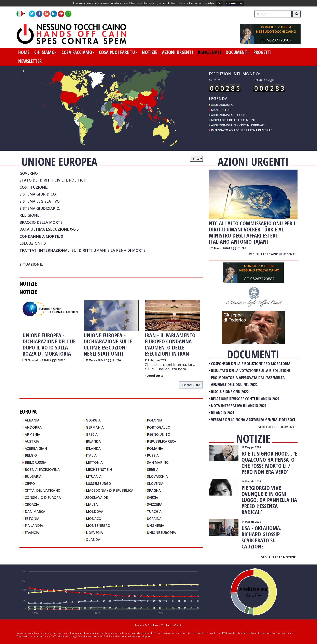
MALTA (92, 504)
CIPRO (30, 483)
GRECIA (92, 434)
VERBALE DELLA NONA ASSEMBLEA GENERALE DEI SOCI (253, 420)
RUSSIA (153, 455)
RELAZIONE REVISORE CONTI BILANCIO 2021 (245, 399)
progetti (263, 52)
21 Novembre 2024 (36, 360)
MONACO (94, 519)
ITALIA (91, 455)
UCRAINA (154, 519)
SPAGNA (154, 490)
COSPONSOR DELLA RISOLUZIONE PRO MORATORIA (251, 364)
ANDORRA (33, 427)
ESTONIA (32, 519)
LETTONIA (94, 462)
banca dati (209, 52)
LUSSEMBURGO (98, 483)
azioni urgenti (177, 52)
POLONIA (155, 420)
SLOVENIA (155, 483)
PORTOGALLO (159, 427)
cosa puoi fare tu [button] (118, 52)
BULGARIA (33, 476)
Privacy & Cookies (146, 625)
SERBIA (153, 469)
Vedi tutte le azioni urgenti (273, 254)
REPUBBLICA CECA (162, 441)
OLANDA (93, 539)
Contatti (166, 625)
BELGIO (31, 455)
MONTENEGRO (98, 525)
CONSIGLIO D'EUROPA (43, 497)
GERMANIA (95, 427)
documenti (237, 52)
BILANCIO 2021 (223, 413)
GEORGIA (93, 420)
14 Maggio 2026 (251, 522)
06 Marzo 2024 (95, 360)
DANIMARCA (35, 511)
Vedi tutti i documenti (278, 427)
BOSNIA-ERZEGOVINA (42, 469)
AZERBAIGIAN (36, 448)
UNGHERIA (156, 525)
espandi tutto (191, 385)
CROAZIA (32, 504)
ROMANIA (155, 448)
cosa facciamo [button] (78, 52)
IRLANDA (93, 441)
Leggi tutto (57, 360)
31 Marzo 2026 (220, 248)
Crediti (178, 625)
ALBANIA (32, 420)
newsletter (30, 61)
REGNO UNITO (159, 434)
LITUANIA (94, 476)
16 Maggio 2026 (251, 447)
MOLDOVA (95, 511)
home (24, 52)
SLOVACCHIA (157, 476)
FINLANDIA (34, 525)
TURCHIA (154, 511)
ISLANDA (93, 448)
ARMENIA (32, 434)
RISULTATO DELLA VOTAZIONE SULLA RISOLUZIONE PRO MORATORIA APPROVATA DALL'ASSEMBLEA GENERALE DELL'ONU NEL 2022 (251, 377)
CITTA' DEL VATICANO (43, 490)
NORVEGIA (94, 533)
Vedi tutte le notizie (279, 557)
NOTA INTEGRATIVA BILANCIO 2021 (239, 406)
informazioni (234, 3)
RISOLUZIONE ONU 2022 (230, 392)
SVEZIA (153, 497)
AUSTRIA (32, 441)
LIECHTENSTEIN (99, 469)
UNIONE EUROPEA (161, 533)
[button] (22, 14)
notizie (149, 52)
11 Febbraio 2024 (155, 360)
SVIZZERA (155, 504)
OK (220, 3)
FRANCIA (32, 533)
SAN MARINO (158, 462)
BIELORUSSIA (36, 462)
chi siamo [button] (45, 52)
